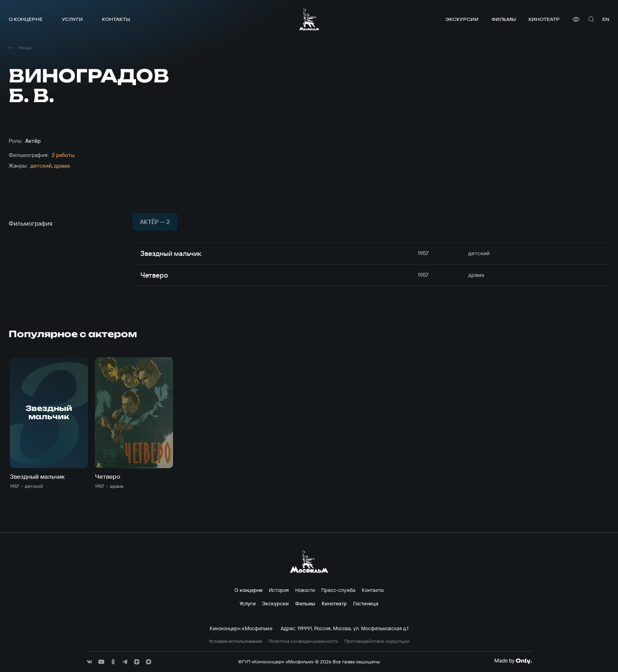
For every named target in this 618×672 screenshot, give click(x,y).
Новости (305, 590)
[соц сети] (89, 662)
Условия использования (235, 641)
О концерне (26, 19)
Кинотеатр (544, 19)
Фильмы (504, 19)
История (279, 590)
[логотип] (309, 19)
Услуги (72, 19)
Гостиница (366, 603)
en (606, 19)
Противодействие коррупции (377, 641)
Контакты (116, 19)
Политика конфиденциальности (303, 641)
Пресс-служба (338, 590)
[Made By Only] (513, 661)
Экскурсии (462, 19)
